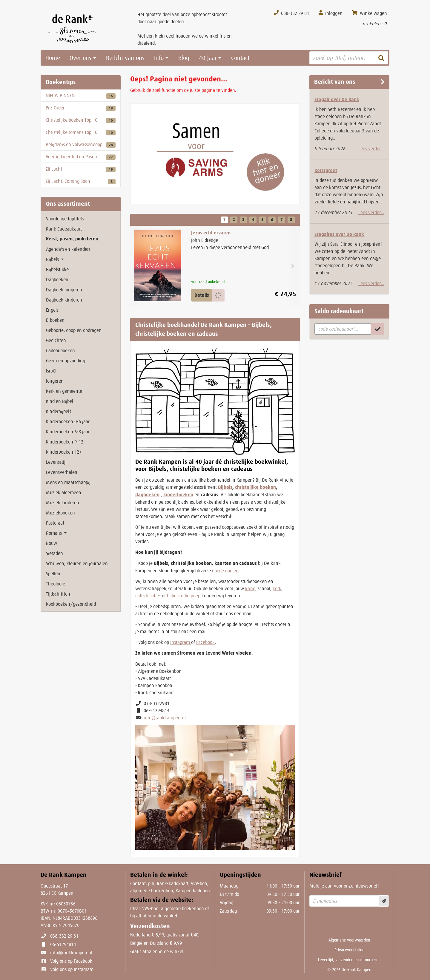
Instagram (181, 642)
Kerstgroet (326, 170)
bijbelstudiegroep (184, 596)
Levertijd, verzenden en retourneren (349, 960)
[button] (137, 266)
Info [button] (159, 58)
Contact (240, 58)
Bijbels (225, 487)
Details (202, 295)
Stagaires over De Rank (339, 234)
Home (53, 58)
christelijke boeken (255, 487)
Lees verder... (371, 149)
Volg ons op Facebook (71, 961)
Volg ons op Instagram (72, 969)
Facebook (205, 642)
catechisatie (147, 596)
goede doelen (225, 571)
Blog (184, 58)
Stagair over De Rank (337, 99)
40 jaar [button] (208, 58)
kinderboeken (178, 495)
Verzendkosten (150, 926)
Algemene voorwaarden (349, 940)
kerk (277, 588)
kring (250, 588)
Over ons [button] (80, 58)
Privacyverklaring (349, 950)
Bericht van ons (125, 58)
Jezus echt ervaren (211, 233)
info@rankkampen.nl (165, 718)
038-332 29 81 (64, 936)
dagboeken (147, 495)
